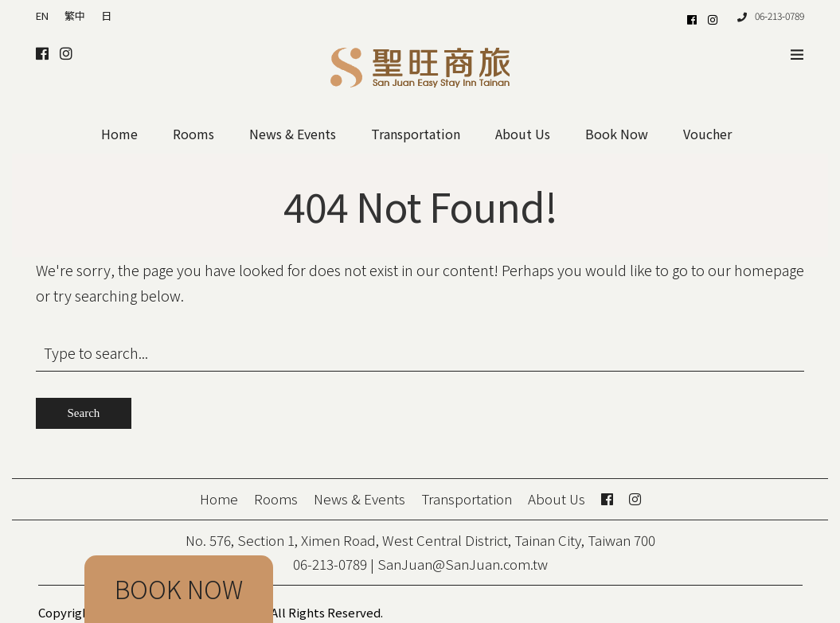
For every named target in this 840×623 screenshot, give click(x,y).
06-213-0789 (771, 16)
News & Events (293, 134)
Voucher (707, 134)
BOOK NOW (179, 589)
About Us (523, 134)
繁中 (75, 16)
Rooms (193, 134)
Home (119, 134)
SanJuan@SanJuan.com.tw (463, 564)
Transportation (416, 134)
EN (42, 16)
